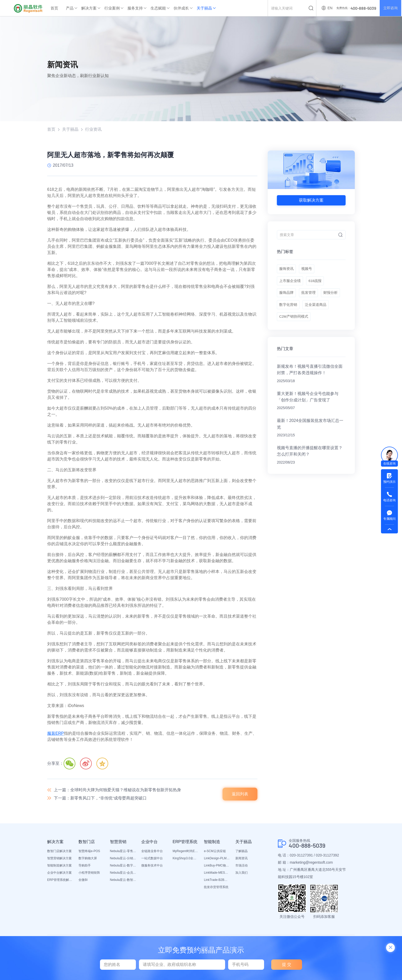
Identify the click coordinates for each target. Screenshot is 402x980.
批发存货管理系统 (216, 888)
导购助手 (85, 866)
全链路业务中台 (152, 852)
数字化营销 (288, 308)
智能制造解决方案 (59, 866)
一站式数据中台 (152, 859)
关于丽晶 (204, 8)
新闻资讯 (242, 859)
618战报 (315, 282)
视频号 (307, 270)
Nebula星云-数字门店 (123, 866)
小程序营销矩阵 (89, 873)
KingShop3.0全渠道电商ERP (186, 859)
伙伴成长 (181, 8)
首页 (54, 8)
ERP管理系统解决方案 (60, 881)
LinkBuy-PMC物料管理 (217, 866)
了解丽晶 (242, 852)
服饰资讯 (286, 270)
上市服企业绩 (290, 282)
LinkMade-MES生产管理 (217, 873)
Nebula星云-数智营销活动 (123, 881)
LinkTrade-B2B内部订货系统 (217, 881)
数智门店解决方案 (59, 852)
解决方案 (89, 8)
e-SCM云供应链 (215, 852)
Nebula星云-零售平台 (123, 852)
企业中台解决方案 (59, 873)
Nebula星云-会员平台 (123, 873)
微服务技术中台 (152, 866)
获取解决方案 (311, 200)
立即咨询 (390, 8)
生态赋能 (158, 8)
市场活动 (242, 866)
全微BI (83, 881)
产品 (70, 8)
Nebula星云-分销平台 (123, 859)
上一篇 (117, 790)
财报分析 (331, 295)
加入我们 (242, 873)
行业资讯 (93, 129)
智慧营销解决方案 (59, 859)
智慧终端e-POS (89, 852)
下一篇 (100, 799)
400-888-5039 (308, 846)
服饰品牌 (286, 295)
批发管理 (309, 295)
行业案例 (112, 8)
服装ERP (56, 734)
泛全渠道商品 (316, 308)
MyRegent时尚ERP (186, 852)
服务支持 (135, 8)
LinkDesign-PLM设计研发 (217, 859)
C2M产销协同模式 (294, 321)
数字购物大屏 (88, 859)
